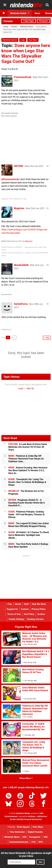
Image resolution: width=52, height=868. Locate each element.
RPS (41, 842)
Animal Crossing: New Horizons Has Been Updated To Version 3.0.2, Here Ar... (28, 470)
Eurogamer (35, 837)
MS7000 (19, 166)
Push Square (23, 827)
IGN (24, 837)
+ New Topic (28, 21)
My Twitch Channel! (9, 116)
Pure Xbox (38, 827)
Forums (8, 21)
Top (9, 604)
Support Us (12, 609)
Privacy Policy (39, 609)
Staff (26, 604)
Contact (25, 609)
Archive (41, 614)
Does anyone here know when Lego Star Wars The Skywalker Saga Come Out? (26, 53)
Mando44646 (21, 265)
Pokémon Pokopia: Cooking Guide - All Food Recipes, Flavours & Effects (26, 514)
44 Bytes (32, 816)
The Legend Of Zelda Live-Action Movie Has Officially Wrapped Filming (29, 525)
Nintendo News (12, 837)
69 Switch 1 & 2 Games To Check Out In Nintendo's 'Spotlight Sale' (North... (29, 535)
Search (43, 21)
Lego (23, 40)
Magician (19, 208)
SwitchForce (21, 304)
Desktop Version (35, 619)
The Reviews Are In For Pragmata (26, 492)
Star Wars (33, 40)
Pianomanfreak (23, 77)
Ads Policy (29, 614)
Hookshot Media (23, 813)
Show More (26, 778)
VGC (46, 837)
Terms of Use (14, 614)
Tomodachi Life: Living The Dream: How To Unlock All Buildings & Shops (27, 482)
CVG (33, 842)
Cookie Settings (16, 619)
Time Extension (17, 832)
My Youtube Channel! (10, 113)
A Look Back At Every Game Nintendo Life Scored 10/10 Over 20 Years (28, 447)
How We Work (39, 604)
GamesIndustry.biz (19, 842)
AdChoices (42, 816)
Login (21, 388)
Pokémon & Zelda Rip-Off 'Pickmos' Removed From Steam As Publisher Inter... (26, 459)
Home (6, 27)
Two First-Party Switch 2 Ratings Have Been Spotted (28, 545)
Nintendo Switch (27, 27)
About (18, 604)
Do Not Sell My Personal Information (26, 819)
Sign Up (30, 388)
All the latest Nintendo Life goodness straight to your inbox (26, 854)
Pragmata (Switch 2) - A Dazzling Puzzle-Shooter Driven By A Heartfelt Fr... (27, 503)
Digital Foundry (35, 832)
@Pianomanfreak (10, 179)
